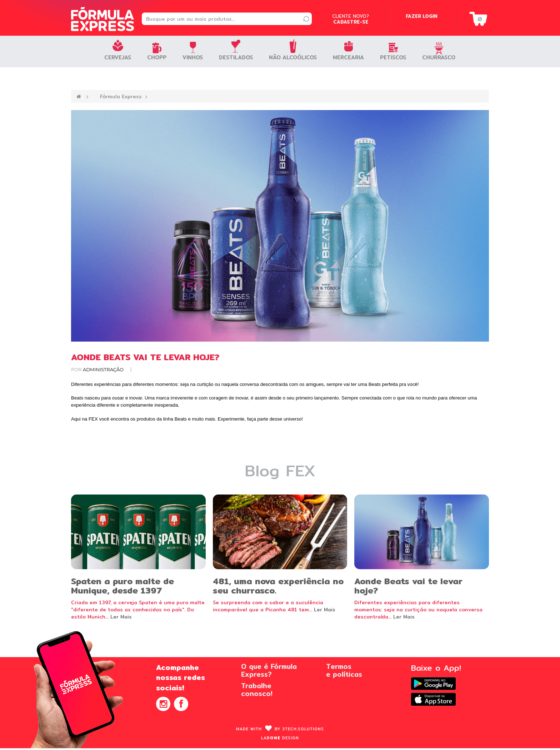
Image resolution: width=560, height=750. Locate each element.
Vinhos (193, 57)
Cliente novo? (351, 19)
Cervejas (118, 57)
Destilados (236, 57)
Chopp (157, 57)
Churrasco (439, 57)
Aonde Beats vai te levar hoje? (408, 586)
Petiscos (393, 57)
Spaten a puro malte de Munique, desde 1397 (122, 586)
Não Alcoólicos (293, 57)
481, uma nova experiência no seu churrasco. (278, 586)
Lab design (280, 738)
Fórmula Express (121, 96)
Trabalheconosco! (257, 690)
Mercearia (348, 57)
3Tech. (303, 729)
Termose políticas (344, 670)
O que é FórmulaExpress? (269, 670)
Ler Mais (121, 617)
